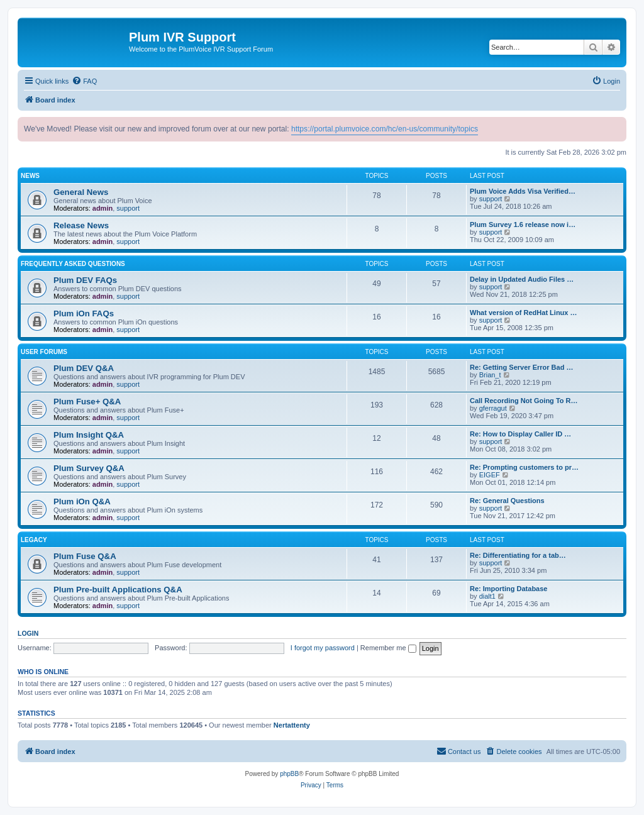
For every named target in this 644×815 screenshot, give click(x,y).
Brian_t (490, 375)
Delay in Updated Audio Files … (522, 279)
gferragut (493, 408)
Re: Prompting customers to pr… (524, 467)
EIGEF (490, 475)
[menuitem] (84, 81)
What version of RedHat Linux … (524, 313)
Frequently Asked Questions (73, 264)
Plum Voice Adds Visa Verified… (523, 191)
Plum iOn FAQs (84, 313)
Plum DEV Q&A (84, 368)
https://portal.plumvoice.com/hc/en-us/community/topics (385, 129)
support (128, 208)
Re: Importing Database (508, 589)
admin (103, 208)
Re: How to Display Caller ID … (520, 434)
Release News (81, 225)
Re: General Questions (507, 501)
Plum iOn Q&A (82, 502)
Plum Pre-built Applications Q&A (118, 590)
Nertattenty (292, 725)
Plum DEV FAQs (85, 280)
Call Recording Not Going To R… (524, 401)
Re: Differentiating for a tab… (518, 555)
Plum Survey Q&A (89, 468)
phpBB (289, 774)
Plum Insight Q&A (89, 435)
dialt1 (487, 596)
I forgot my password (323, 648)
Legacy (34, 540)
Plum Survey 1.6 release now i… (523, 225)
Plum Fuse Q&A (85, 556)
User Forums (44, 352)
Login (28, 633)
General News (81, 192)
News (30, 176)
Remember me (388, 648)
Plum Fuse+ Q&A (87, 402)
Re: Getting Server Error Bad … (521, 367)
